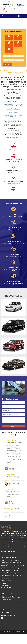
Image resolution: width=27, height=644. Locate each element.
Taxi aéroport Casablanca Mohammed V (11, 559)
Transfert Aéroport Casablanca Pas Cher (11, 557)
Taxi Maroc (4, 584)
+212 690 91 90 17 (19, 9)
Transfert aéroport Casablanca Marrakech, (14, 112)
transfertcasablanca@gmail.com (13, 12)
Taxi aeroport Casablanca (7, 580)
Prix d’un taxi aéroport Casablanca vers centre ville (13, 565)
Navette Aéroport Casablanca (8, 564)
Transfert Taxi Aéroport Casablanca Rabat (11, 562)
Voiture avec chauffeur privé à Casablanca (11, 569)
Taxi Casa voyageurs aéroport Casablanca (11, 575)
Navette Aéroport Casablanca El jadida (10, 572)
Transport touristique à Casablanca (9, 570)
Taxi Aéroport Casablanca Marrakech (10, 560)
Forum (18, 598)
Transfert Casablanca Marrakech (9, 598)
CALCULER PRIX (8, 64)
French (22, 16)
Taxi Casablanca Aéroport (7, 595)
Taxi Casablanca (5, 585)
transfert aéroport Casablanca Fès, (16, 116)
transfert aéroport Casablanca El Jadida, (14, 110)
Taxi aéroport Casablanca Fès (8, 577)
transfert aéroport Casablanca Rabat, (13, 115)
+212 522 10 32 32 (8, 9)
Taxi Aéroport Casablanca (7, 593)
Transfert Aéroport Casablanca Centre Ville (11, 567)
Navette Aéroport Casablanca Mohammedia (11, 574)
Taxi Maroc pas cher (6, 582)
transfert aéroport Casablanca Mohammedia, (13, 108)
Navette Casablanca (6, 579)
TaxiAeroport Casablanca (7, 596)
